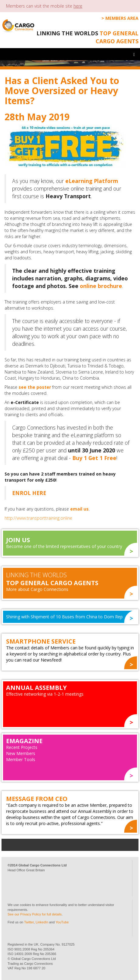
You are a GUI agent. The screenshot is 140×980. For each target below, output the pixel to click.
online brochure (101, 286)
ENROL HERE (29, 493)
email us (79, 509)
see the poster (35, 387)
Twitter (29, 922)
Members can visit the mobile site (44, 6)
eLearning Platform (92, 181)
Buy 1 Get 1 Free (94, 458)
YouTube (62, 922)
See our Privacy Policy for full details (35, 914)
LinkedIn (42, 922)
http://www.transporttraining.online (38, 518)
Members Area (122, 18)
